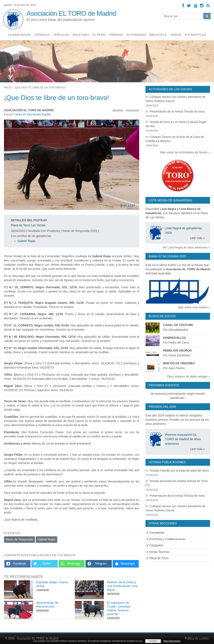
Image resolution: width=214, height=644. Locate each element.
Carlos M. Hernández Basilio (32, 114)
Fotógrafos (155, 545)
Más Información (172, 641)
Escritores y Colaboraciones (166, 539)
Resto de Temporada (19, 539)
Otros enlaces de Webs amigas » (189, 376)
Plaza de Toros (157, 558)
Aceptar (153, 641)
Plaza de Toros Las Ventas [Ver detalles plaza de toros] (28, 225)
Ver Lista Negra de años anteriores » (186, 247)
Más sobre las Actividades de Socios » (185, 152)
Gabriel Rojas (26, 241)
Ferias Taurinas (158, 552)
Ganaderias (155, 533)
